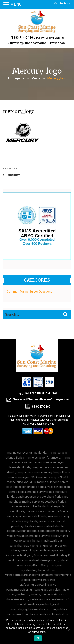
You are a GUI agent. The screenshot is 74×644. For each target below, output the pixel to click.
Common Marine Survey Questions (30, 292)
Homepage (16, 78)
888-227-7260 (38, 406)
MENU (16, 4)
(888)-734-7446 (22, 38)
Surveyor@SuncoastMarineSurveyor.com (37, 43)
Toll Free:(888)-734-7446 (38, 393)
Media (36, 78)
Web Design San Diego (42, 424)
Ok (38, 638)
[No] (69, 630)
